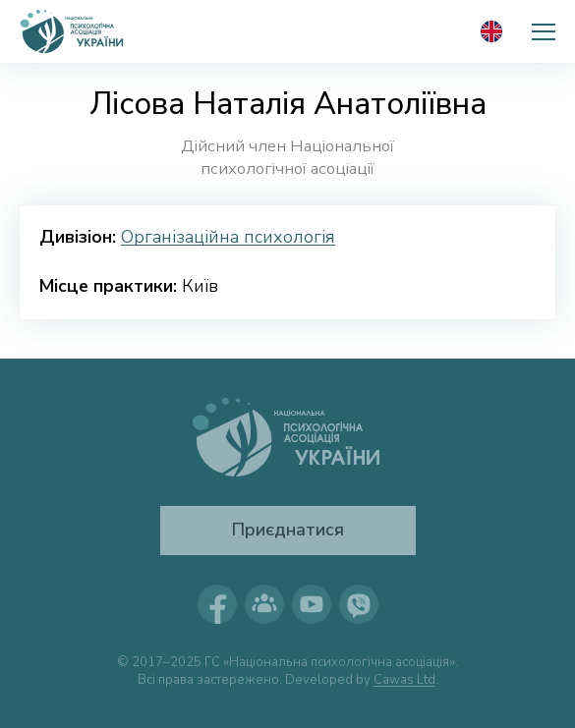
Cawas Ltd (404, 680)
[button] (544, 31)
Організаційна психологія (228, 237)
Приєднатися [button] (287, 530)
